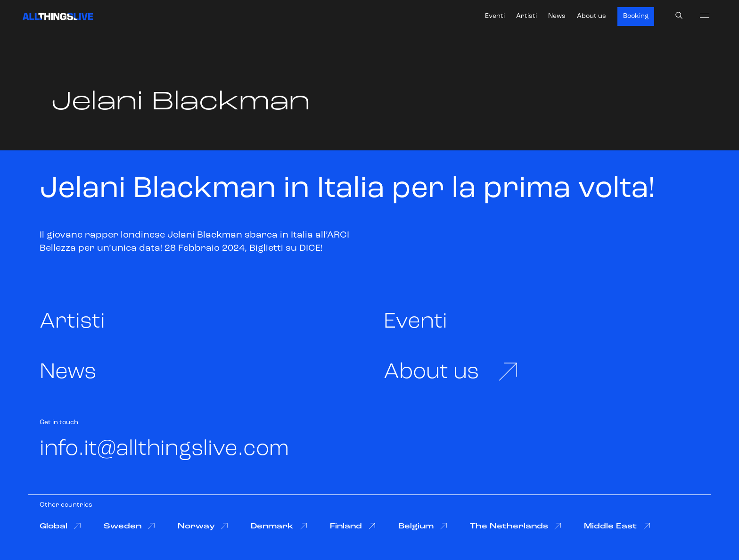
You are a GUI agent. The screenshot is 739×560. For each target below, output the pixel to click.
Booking (636, 16)
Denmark (279, 526)
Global (60, 526)
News (557, 16)
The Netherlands (516, 526)
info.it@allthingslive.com (164, 449)
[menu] (705, 15)
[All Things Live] (58, 16)
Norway (203, 526)
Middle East (617, 526)
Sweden (129, 526)
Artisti (526, 16)
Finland (353, 526)
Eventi (495, 16)
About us (591, 16)
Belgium (423, 526)
